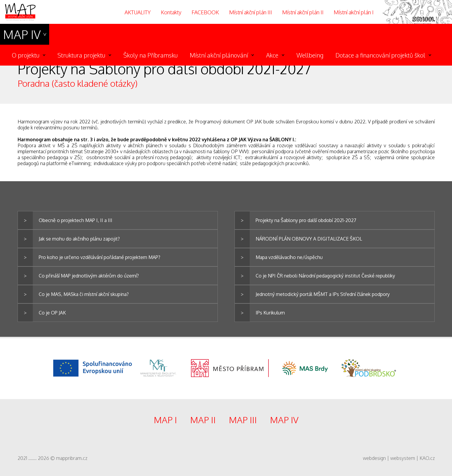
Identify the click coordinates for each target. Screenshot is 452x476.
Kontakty (171, 12)
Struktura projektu (81, 55)
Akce (272, 55)
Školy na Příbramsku (150, 55)
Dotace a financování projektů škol (380, 55)
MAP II (203, 420)
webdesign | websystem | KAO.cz (399, 458)
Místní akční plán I (354, 12)
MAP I (165, 420)
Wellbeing (310, 55)
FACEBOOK (205, 12)
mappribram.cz (72, 458)
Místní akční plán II (303, 12)
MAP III (243, 420)
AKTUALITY (138, 12)
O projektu (26, 55)
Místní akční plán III (251, 12)
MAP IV (22, 34)
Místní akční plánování (219, 55)
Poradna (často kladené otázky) (78, 83)
